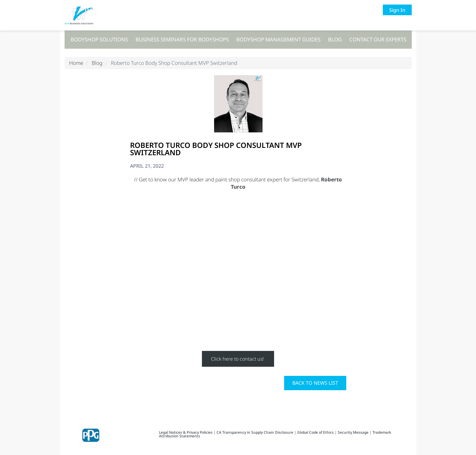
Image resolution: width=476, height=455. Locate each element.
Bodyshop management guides (278, 39)
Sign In (397, 10)
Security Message (353, 432)
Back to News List (315, 383)
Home (76, 63)
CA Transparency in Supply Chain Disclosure (255, 432)
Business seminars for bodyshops (182, 39)
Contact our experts (378, 39)
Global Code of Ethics (316, 432)
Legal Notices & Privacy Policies (186, 432)
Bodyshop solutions (99, 39)
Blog (335, 39)
